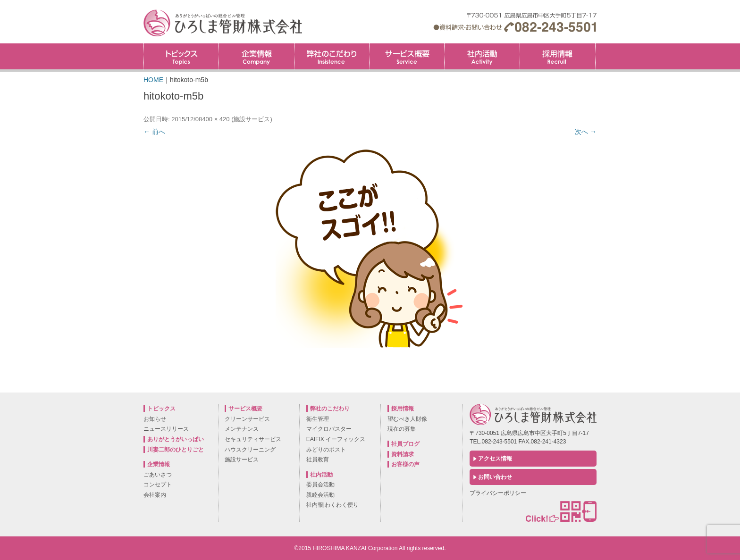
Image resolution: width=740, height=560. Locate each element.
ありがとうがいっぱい (176, 439)
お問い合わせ (495, 477)
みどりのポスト (326, 450)
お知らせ (155, 419)
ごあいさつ (158, 475)
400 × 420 (216, 119)
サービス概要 (407, 56)
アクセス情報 (495, 459)
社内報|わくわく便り (332, 505)
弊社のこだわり (332, 56)
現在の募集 (402, 429)
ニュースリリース (166, 429)
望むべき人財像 (407, 419)
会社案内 (155, 495)
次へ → (586, 132)
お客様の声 (405, 464)
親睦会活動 (320, 495)
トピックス (181, 56)
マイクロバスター (329, 429)
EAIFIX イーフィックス (336, 439)
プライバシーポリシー (498, 493)
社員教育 (318, 460)
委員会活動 (320, 485)
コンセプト (158, 485)
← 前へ (154, 132)
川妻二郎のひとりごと (176, 450)
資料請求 (403, 454)
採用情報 (595, 46)
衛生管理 (318, 419)
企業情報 (256, 56)
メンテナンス (242, 429)
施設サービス (252, 119)
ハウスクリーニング (250, 450)
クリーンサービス (247, 419)
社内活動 (482, 56)
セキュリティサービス (253, 439)
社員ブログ (405, 444)
